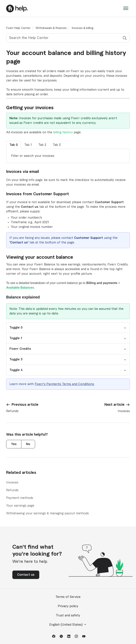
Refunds (12, 490)
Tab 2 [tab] (42, 145)
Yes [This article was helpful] (14, 444)
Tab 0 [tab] (14, 145)
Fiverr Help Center (18, 28)
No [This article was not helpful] (28, 444)
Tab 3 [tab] (57, 145)
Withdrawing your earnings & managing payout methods (47, 513)
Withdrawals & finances (51, 28)
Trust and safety (68, 615)
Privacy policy (68, 606)
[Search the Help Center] (68, 38)
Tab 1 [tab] (28, 145)
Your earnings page (20, 506)
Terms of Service (68, 597)
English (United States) (68, 625)
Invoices (12, 483)
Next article (114, 405)
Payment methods (20, 498)
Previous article (25, 405)
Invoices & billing (83, 28)
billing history (63, 132)
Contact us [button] (26, 575)
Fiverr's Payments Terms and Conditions (64, 384)
